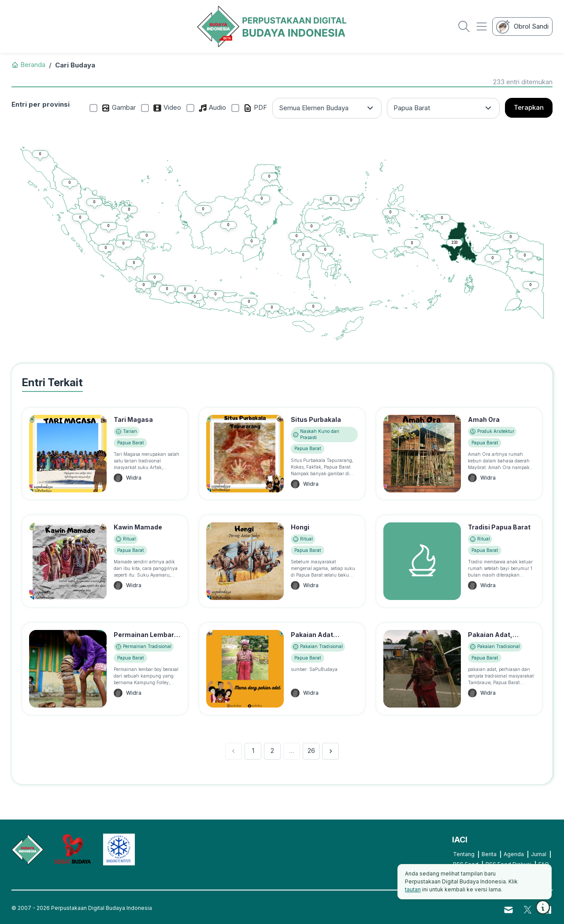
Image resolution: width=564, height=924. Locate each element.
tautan (413, 889)
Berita (489, 854)
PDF (255, 108)
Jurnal (539, 854)
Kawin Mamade (138, 527)
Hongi (300, 527)
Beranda (28, 65)
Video (167, 108)
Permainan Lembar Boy (144, 639)
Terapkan (529, 107)
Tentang (464, 854)
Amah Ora (484, 419)
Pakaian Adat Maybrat (312, 639)
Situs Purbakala (316, 419)
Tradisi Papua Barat (499, 527)
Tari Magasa (133, 419)
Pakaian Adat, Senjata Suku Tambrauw (490, 644)
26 (311, 751)
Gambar (119, 108)
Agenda (514, 854)
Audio (212, 108)
